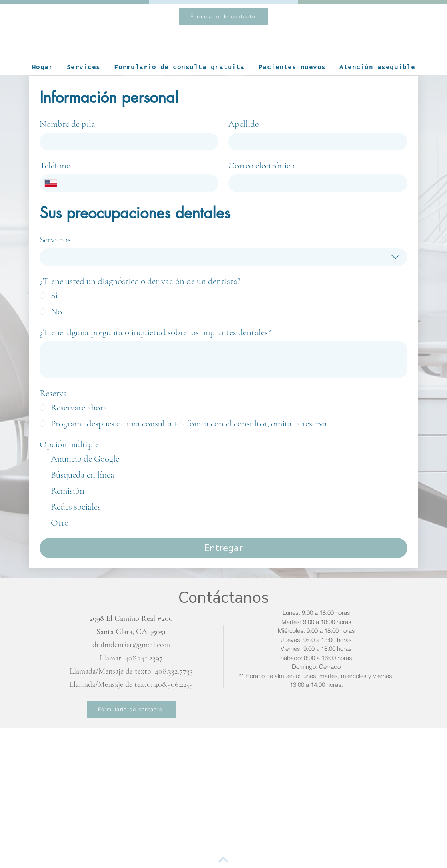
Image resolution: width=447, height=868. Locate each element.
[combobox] (223, 257)
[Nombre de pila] (127, 142)
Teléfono (55, 166)
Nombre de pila (67, 124)
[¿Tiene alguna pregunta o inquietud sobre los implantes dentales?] (223, 360)
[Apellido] (315, 142)
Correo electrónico (261, 166)
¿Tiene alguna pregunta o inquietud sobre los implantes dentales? (155, 332)
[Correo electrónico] (315, 183)
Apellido (244, 124)
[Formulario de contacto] (224, 16)
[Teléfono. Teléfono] (138, 183)
